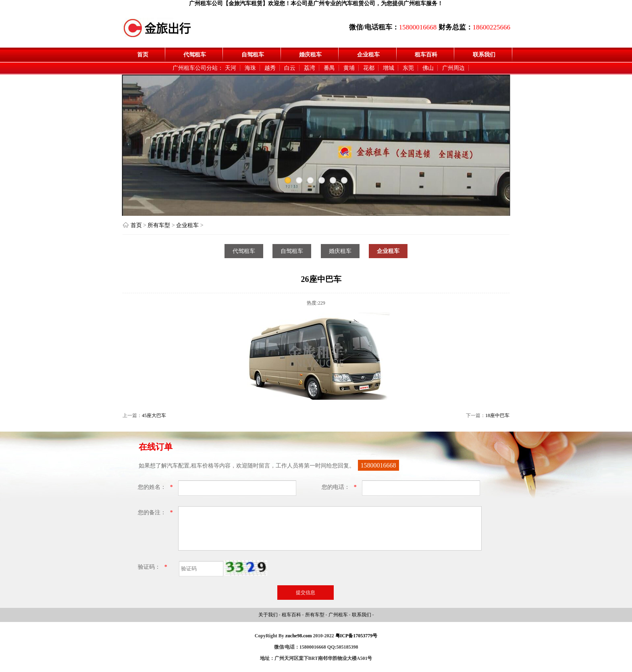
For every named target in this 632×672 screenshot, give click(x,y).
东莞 (408, 68)
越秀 (270, 68)
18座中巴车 (497, 415)
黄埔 (349, 68)
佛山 (428, 68)
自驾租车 (253, 55)
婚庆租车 (310, 55)
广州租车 (339, 615)
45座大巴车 (154, 415)
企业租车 (368, 55)
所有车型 (159, 225)
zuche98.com (299, 636)
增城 (389, 68)
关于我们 (269, 615)
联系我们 (484, 55)
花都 (369, 68)
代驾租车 (195, 55)
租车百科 (426, 55)
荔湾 (310, 68)
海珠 (250, 68)
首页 (143, 55)
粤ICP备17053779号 (357, 636)
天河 (231, 68)
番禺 (329, 68)
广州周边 (453, 68)
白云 (290, 68)
